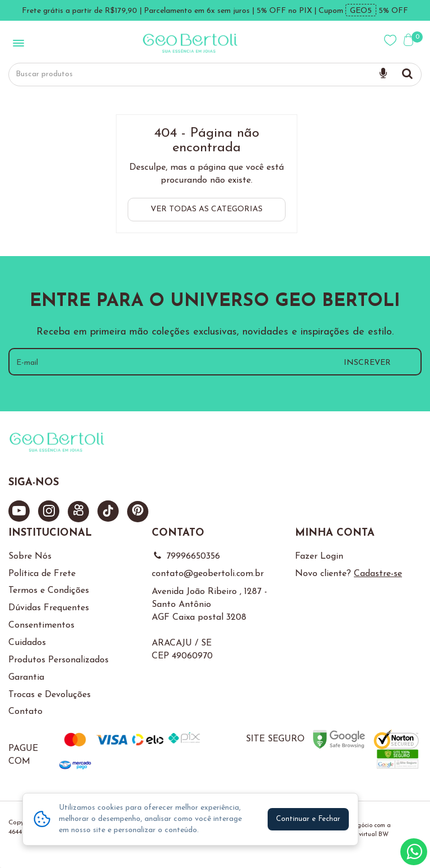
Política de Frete (42, 574)
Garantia (26, 677)
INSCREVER (367, 363)
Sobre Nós (30, 556)
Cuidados (27, 643)
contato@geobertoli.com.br (208, 574)
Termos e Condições (49, 591)
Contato (25, 712)
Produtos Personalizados (59, 660)
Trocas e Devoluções (50, 695)
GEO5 (361, 11)
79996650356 (186, 556)
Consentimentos (41, 625)
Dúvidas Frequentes (49, 608)
